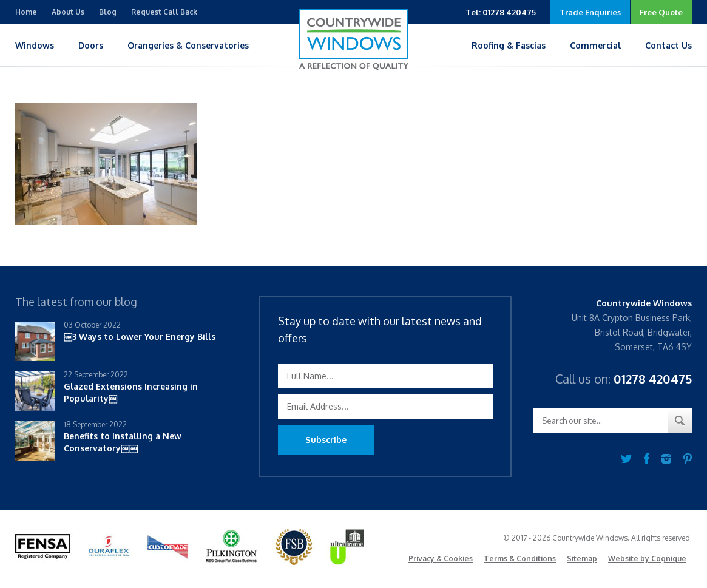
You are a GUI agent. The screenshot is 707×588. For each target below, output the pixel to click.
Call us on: (624, 379)
